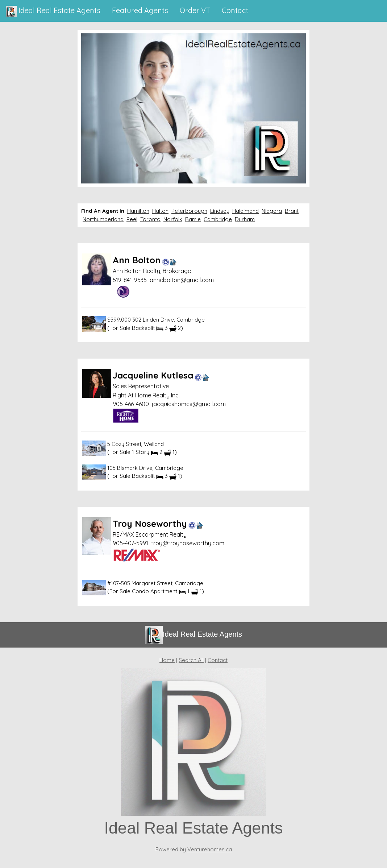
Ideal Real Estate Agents (53, 11)
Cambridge (218, 219)
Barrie (193, 219)
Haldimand (245, 211)
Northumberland (103, 219)
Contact (218, 660)
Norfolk (173, 219)
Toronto (150, 219)
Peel (132, 219)
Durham (245, 219)
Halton (160, 211)
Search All (191, 660)
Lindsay (220, 211)
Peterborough (189, 211)
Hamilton (138, 211)
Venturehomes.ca (210, 849)
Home (167, 660)
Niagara (272, 211)
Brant (292, 211)
